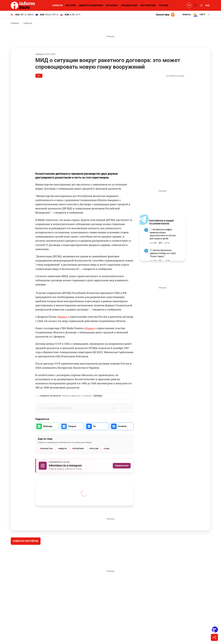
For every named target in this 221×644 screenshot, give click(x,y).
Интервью (112, 5)
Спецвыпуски (129, 5)
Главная (15, 23)
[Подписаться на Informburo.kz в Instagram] (84, 466)
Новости (57, 5)
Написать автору (175, 76)
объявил (62, 317)
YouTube (164, 5)
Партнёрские (148, 5)
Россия (94, 449)
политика (78, 449)
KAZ (208, 5)
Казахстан (46, 449)
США (107, 449)
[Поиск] (195, 5)
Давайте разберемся (91, 5)
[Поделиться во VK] (97, 426)
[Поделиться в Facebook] (122, 426)
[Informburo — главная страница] (24, 5)
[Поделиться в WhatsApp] (47, 426)
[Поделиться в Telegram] (72, 426)
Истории (71, 5)
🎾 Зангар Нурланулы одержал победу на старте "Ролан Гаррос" (163, 253)
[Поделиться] (214, 637)
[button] (196, 15)
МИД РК (62, 449)
